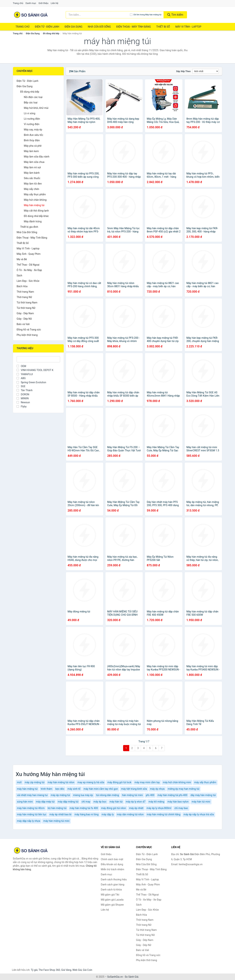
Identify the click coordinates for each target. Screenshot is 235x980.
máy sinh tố (74, 789)
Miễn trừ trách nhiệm (113, 869)
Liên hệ (55, 3)
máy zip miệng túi (35, 782)
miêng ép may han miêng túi (183, 789)
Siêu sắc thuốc (32, 178)
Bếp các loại (31, 103)
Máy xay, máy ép (33, 130)
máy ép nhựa (157, 789)
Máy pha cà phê (33, 146)
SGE (21, 386)
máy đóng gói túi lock (119, 782)
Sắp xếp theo (183, 71)
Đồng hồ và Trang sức (29, 330)
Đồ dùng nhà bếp (51, 34)
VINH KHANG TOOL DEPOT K (35, 370)
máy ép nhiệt (136, 808)
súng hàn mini (25, 802)
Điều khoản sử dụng (112, 864)
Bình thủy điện (32, 140)
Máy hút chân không (35, 200)
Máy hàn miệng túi (34, 205)
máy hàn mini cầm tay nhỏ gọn (101, 789)
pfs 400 (150, 795)
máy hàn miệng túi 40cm (31, 808)
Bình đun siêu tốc (33, 135)
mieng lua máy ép (83, 795)
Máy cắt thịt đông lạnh (36, 211)
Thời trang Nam (25, 292)
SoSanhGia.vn (115, 977)
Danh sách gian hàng (113, 885)
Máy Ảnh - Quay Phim (29, 254)
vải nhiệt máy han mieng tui (32, 795)
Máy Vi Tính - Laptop (188, 27)
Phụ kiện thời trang (27, 335)
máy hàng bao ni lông (87, 814)
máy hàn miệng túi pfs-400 (172, 795)
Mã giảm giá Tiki (110, 895)
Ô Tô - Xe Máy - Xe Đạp (29, 270)
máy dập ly (108, 814)
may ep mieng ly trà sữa (91, 782)
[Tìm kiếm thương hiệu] (98, 15)
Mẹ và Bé (22, 259)
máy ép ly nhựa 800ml (159, 808)
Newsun (23, 402)
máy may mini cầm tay (147, 782)
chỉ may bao (181, 808)
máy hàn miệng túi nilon (61, 782)
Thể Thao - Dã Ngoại (28, 265)
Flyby (22, 406)
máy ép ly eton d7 (136, 802)
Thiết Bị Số (163, 27)
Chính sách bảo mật (112, 859)
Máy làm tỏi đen (33, 184)
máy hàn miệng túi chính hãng (164, 814)
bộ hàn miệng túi (57, 808)
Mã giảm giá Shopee (112, 905)
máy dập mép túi (45, 802)
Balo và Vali (23, 324)
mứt (19, 782)
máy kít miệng (156, 802)
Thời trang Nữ (24, 297)
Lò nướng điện (32, 119)
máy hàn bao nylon (178, 802)
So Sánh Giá (131, 977)
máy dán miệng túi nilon (130, 814)
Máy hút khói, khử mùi (36, 108)
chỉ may (86, 802)
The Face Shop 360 (49, 970)
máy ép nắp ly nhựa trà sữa (199, 814)
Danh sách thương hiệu (114, 879)
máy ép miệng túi (60, 795)
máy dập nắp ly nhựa (29, 821)
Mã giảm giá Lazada (112, 900)
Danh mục (31, 3)
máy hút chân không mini (177, 782)
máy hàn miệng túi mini (56, 821)
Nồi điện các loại (33, 97)
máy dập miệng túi (68, 802)
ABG (21, 378)
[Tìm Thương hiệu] (38, 359)
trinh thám (47, 789)
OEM (21, 366)
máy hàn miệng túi (27, 789)
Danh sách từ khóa (111, 890)
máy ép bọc (100, 802)
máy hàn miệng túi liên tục (32, 814)
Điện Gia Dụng (73, 27)
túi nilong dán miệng (107, 795)
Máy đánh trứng (33, 221)
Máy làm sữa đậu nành (37, 157)
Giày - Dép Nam (25, 313)
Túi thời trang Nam (27, 303)
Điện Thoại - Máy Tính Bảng (133, 27)
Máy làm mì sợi (32, 167)
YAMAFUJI (25, 374)
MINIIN (23, 398)
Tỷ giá (34, 970)
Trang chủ (18, 3)
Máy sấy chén (31, 189)
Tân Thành (25, 390)
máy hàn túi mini (201, 802)
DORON (23, 394)
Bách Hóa (22, 286)
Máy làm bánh (32, 173)
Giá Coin (88, 970)
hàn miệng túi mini (132, 795)
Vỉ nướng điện (32, 124)
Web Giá (77, 970)
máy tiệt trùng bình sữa (134, 789)
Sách (19, 275)
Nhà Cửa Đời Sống (99, 27)
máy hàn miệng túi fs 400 (84, 808)
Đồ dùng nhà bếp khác (36, 216)
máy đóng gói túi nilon (113, 808)
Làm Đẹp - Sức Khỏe (28, 281)
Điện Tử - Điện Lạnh (47, 27)
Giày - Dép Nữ (24, 319)
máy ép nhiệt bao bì (60, 814)
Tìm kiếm (175, 15)
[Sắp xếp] (206, 71)
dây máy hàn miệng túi (203, 795)
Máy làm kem (31, 151)
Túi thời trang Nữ (26, 308)
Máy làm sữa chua (34, 162)
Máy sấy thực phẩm (35, 194)
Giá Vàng (66, 970)
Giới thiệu (43, 3)
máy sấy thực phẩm (205, 782)
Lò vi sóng (30, 113)
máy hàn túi (116, 802)
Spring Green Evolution (31, 382)
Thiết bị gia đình (29, 227)
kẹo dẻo (60, 789)
